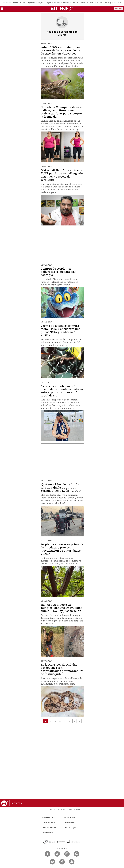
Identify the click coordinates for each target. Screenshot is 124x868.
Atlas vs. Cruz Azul (19, 3)
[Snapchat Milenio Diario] (72, 862)
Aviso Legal (70, 828)
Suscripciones (50, 828)
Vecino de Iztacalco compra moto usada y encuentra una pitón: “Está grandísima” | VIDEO (60, 330)
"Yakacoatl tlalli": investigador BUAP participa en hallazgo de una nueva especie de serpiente (62, 175)
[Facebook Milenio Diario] (48, 854)
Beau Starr (98, 3)
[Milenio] (62, 9)
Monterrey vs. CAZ (111, 3)
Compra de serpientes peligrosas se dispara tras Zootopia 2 (58, 272)
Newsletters (49, 817)
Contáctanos (49, 823)
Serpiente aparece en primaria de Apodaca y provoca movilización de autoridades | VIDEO (62, 549)
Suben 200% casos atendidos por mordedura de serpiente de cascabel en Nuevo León (60, 50)
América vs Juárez (86, 3)
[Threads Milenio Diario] (77, 854)
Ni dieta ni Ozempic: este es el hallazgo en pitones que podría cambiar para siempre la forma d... (62, 112)
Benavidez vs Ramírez (70, 3)
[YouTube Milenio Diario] (52, 862)
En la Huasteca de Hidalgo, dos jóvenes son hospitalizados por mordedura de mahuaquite (62, 669)
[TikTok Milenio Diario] (62, 862)
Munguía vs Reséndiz (53, 3)
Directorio (70, 817)
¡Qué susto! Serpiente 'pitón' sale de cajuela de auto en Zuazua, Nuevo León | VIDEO (61, 487)
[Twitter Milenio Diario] (57, 854)
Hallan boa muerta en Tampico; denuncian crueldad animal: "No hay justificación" (62, 608)
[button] (2, 9)
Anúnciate (48, 833)
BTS (120, 3)
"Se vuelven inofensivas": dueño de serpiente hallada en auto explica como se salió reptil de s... (62, 391)
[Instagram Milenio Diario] (67, 854)
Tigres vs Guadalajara (35, 3)
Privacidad (70, 823)
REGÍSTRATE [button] (118, 9)
